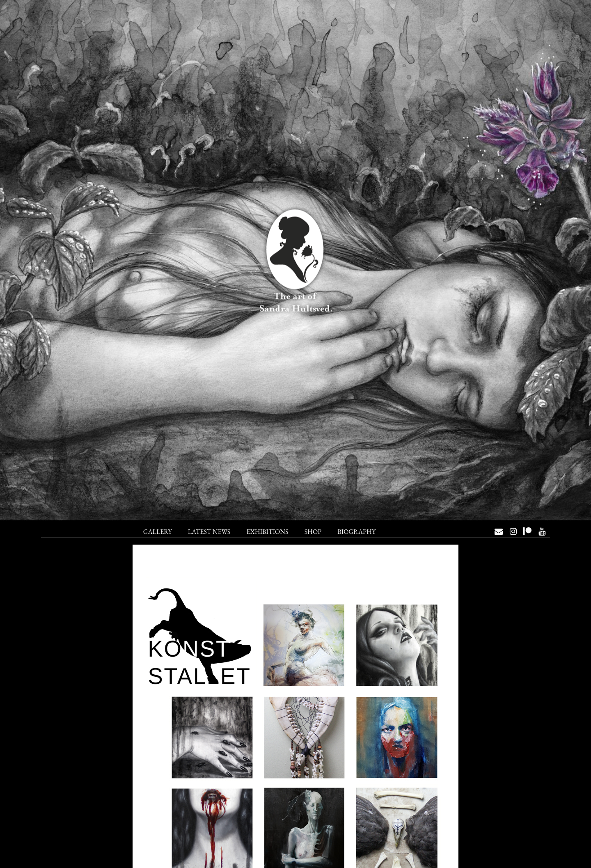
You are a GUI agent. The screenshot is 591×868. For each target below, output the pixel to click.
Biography (356, 532)
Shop (313, 532)
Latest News (209, 532)
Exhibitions (267, 532)
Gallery (158, 532)
